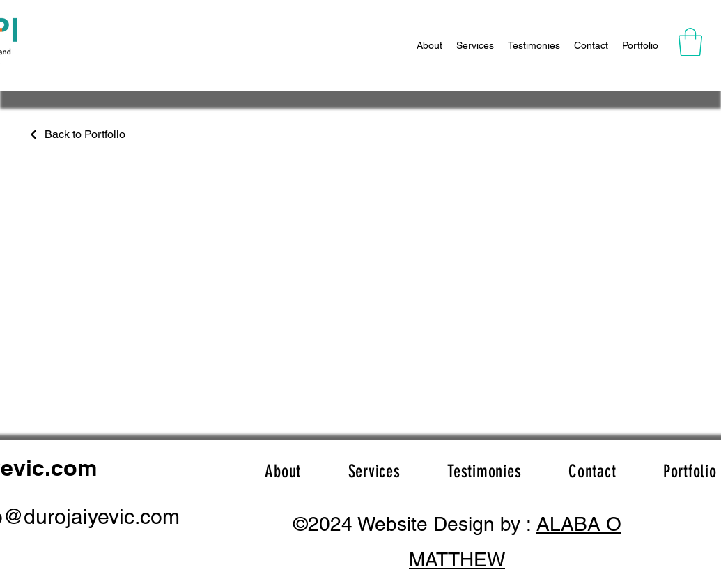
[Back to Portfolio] (77, 134)
